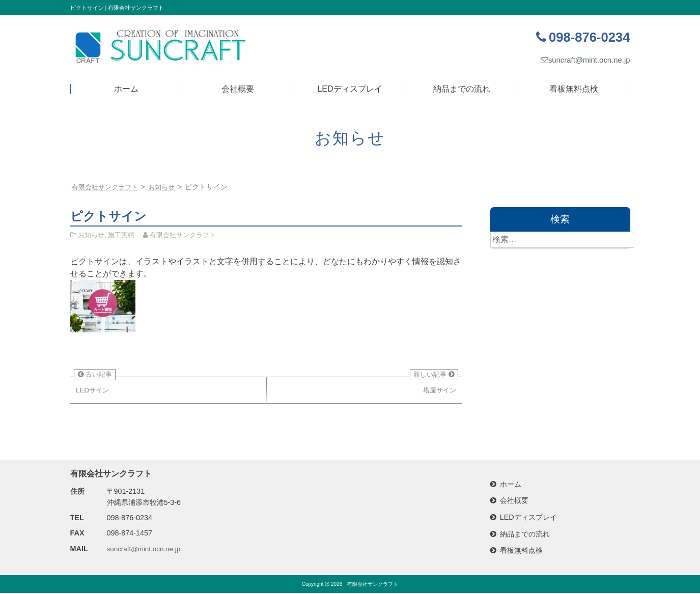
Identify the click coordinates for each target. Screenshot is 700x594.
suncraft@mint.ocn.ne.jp (582, 60)
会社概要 (238, 89)
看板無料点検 (574, 89)
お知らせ (167, 187)
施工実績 (121, 235)
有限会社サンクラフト (373, 585)
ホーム (126, 89)
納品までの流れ (462, 89)
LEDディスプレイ (349, 89)
